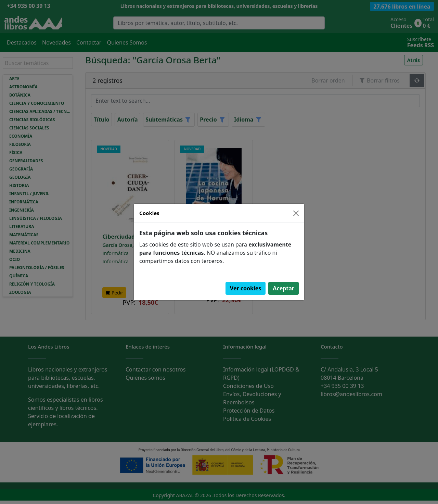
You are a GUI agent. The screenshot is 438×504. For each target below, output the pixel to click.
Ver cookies (246, 288)
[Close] (296, 213)
